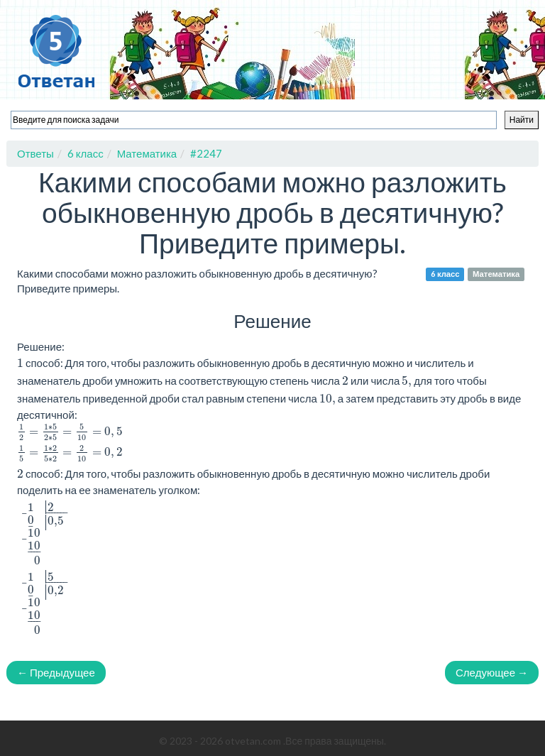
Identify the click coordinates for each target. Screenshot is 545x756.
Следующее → (492, 672)
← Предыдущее (56, 672)
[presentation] (70, 432)
